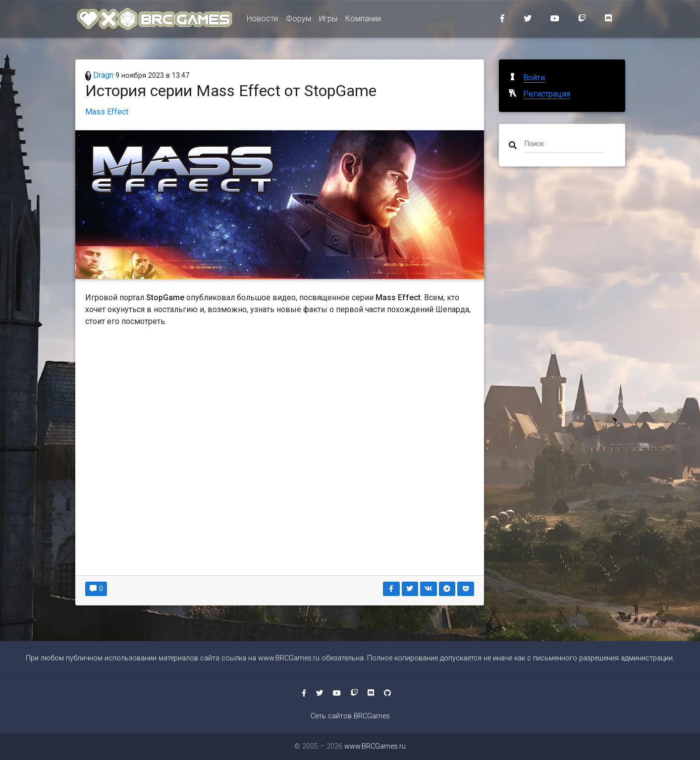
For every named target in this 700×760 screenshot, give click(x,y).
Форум (298, 21)
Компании (363, 21)
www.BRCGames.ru (289, 658)
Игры (328, 21)
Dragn (100, 75)
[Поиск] (565, 143)
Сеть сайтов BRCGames (350, 716)
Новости (262, 21)
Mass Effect (107, 112)
